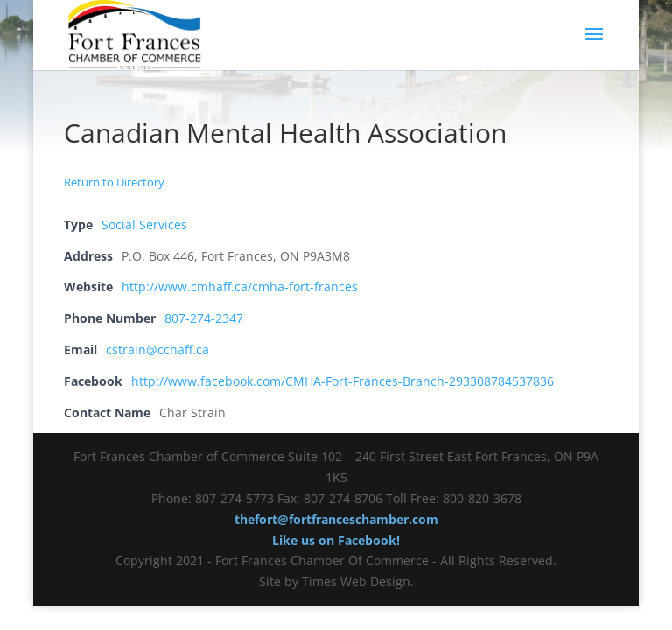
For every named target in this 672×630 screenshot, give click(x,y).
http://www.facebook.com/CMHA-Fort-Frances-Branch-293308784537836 (343, 381)
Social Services (144, 224)
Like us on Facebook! (336, 540)
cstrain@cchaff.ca (157, 350)
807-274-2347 (204, 318)
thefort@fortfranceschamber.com (336, 519)
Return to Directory (114, 182)
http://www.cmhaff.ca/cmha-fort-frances (240, 287)
